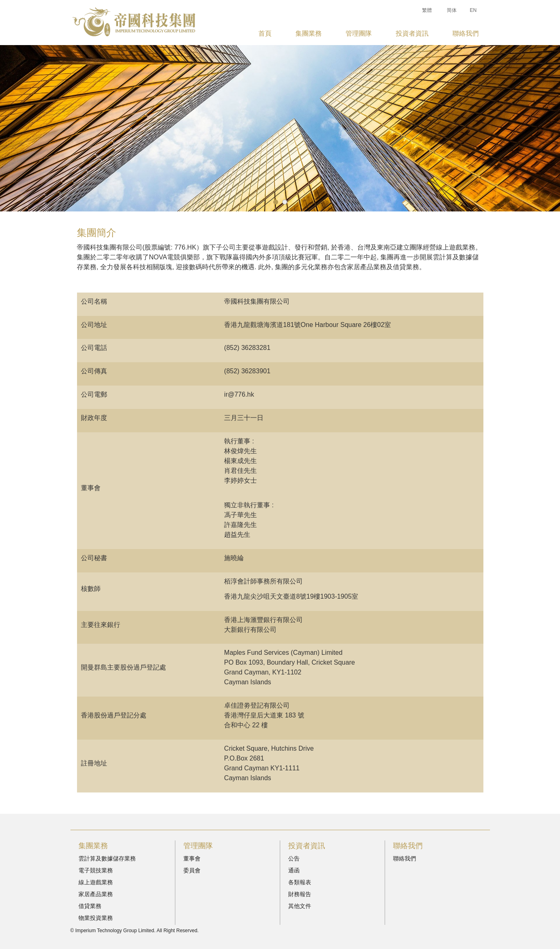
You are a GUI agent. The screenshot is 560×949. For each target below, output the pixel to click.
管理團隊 (359, 33)
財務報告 (300, 894)
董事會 (192, 858)
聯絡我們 (465, 33)
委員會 (192, 870)
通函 (294, 870)
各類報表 (300, 882)
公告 (294, 858)
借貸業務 (90, 906)
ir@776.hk (239, 394)
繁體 (427, 10)
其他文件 (300, 906)
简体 (452, 10)
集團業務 (308, 33)
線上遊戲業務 (96, 882)
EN (473, 10)
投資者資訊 (412, 33)
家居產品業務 (96, 894)
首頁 (265, 33)
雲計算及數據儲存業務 (107, 858)
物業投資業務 (96, 918)
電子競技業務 (96, 870)
